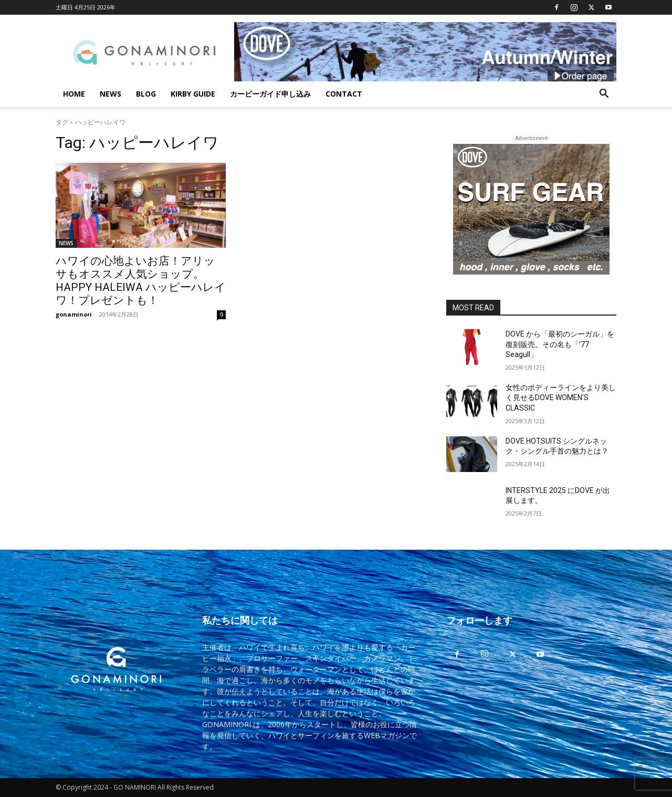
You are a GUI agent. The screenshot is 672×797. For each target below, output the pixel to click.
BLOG (146, 94)
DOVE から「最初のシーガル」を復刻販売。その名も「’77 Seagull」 (560, 344)
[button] (604, 95)
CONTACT (344, 94)
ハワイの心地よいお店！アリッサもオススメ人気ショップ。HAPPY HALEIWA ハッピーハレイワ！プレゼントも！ (141, 281)
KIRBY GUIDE (193, 94)
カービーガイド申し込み (270, 94)
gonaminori (74, 314)
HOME (74, 94)
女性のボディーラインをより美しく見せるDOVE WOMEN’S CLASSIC (561, 398)
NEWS (111, 94)
